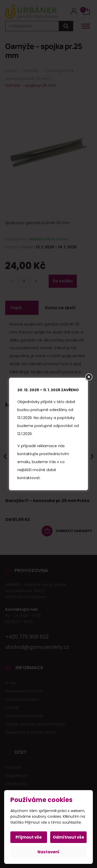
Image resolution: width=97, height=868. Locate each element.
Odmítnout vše (68, 837)
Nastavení (48, 852)
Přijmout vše (29, 837)
